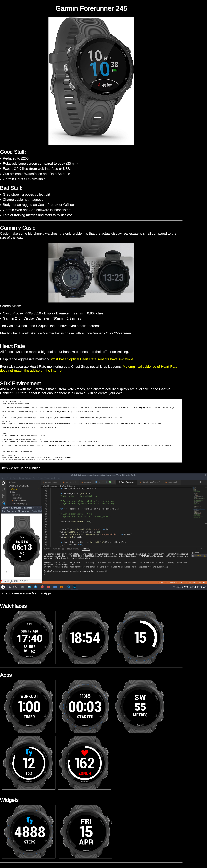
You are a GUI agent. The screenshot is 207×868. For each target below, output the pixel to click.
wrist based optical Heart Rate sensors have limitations (92, 359)
